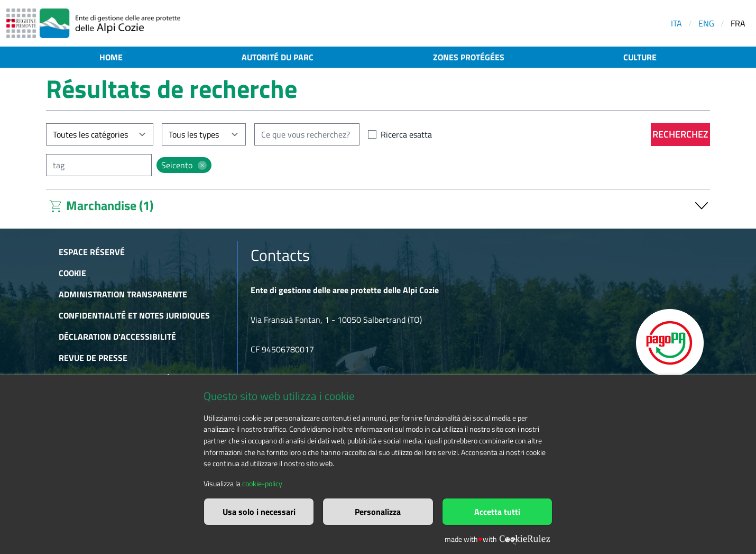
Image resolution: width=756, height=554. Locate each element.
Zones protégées (469, 57)
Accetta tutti (497, 512)
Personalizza (378, 512)
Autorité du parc (278, 57)
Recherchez (680, 134)
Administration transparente (123, 294)
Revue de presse (93, 358)
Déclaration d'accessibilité (117, 337)
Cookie (72, 273)
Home (111, 57)
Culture (640, 57)
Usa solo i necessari (259, 512)
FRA (738, 23)
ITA (676, 23)
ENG (706, 23)
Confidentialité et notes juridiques (134, 315)
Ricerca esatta (406, 134)
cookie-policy (262, 484)
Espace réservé (92, 252)
